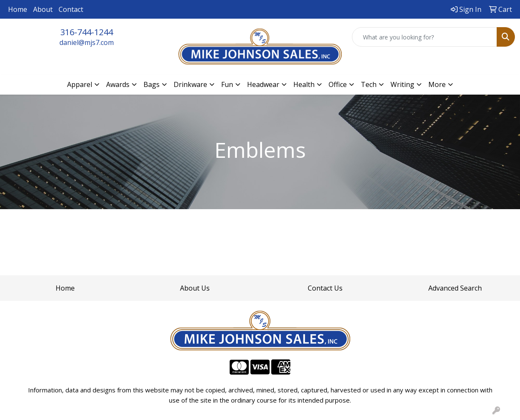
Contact (71, 9)
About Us (195, 288)
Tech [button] (369, 84)
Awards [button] (118, 84)
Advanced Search (455, 288)
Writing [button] (402, 84)
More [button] (437, 84)
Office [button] (338, 84)
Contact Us (325, 288)
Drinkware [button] (190, 84)
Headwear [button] (263, 84)
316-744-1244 (87, 32)
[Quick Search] (424, 37)
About (43, 9)
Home (18, 9)
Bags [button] (152, 84)
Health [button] (304, 84)
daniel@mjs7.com (87, 42)
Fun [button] (227, 84)
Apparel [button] (80, 84)
